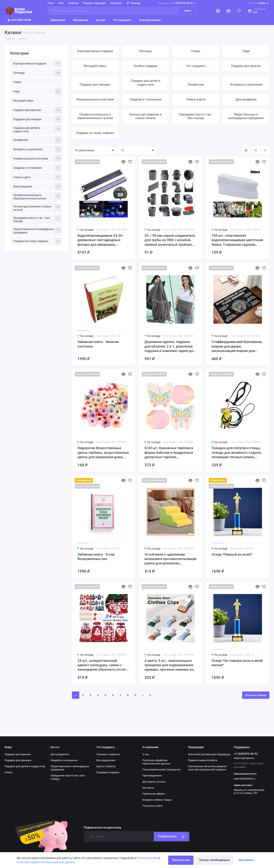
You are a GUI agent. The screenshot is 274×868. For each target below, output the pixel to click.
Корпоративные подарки (37, 64)
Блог (61, 3)
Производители (152, 776)
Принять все (181, 860)
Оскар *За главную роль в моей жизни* (237, 663)
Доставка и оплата (154, 782)
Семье (17, 82)
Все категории (19, 20)
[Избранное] (239, 11)
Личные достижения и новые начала (37, 208)
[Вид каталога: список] (256, 150)
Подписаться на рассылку (103, 828)
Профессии (37, 140)
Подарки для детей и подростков (37, 129)
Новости (73, 3)
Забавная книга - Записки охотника (98, 344)
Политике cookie (147, 858)
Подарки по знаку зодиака (37, 241)
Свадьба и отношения (37, 168)
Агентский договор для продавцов (209, 754)
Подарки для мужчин (37, 110)
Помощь (134, 3)
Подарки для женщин (37, 119)
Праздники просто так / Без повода (37, 219)
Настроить (246, 860)
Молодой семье (23, 101)
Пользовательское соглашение (162, 769)
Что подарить (122, 20)
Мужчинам (58, 20)
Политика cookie (152, 806)
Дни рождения (37, 186)
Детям (101, 20)
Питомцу (37, 73)
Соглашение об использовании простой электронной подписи (207, 768)
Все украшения (106, 760)
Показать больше (256, 695)
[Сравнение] (228, 11)
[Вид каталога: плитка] (246, 150)
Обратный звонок (244, 758)
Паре (37, 91)
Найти (187, 11)
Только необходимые (214, 860)
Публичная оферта (154, 794)
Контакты (116, 3)
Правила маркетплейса (203, 760)
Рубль (259, 3)
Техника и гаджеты (108, 754)
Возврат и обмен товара (157, 800)
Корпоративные (150, 20)
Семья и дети (37, 177)
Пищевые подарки (108, 772)
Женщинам (81, 20)
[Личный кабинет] (218, 11)
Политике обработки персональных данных (46, 862)
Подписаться (172, 837)
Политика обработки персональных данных (156, 762)
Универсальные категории (37, 159)
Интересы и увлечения (37, 149)
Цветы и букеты (106, 766)
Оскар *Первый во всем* (232, 554)
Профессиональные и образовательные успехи (37, 196)
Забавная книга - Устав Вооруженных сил (96, 557)
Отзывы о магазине (94, 3)
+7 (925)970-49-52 (177, 3)
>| (150, 695)
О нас (51, 3)
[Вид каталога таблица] (265, 150)
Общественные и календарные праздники (37, 230)
